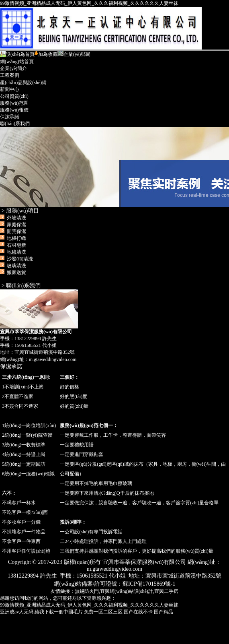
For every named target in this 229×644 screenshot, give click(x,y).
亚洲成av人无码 (17, 612)
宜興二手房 (166, 591)
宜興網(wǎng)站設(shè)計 (127, 591)
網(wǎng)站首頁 (17, 62)
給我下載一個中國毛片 (59, 612)
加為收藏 (46, 54)
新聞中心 (10, 89)
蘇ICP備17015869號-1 (149, 584)
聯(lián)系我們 (15, 124)
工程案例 (10, 75)
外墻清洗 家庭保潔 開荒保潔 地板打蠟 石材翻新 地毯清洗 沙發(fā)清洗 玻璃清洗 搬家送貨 (18, 245)
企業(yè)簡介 (13, 68)
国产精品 (164, 612)
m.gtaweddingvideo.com (53, 359)
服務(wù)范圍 (14, 103)
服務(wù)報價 (14, 110)
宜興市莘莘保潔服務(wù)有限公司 (115, 167)
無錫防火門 (87, 591)
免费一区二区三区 (103, 612)
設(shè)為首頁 (17, 54)
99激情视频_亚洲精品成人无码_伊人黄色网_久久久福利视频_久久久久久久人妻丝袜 (89, 3)
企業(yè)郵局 (74, 54)
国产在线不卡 (138, 612)
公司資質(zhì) (14, 96)
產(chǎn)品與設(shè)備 (23, 83)
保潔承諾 (10, 117)
